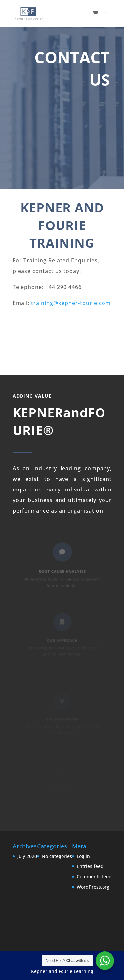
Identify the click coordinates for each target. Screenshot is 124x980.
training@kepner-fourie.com (71, 303)
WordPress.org (93, 887)
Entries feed (90, 866)
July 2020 (27, 856)
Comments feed (94, 877)
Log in (83, 856)
